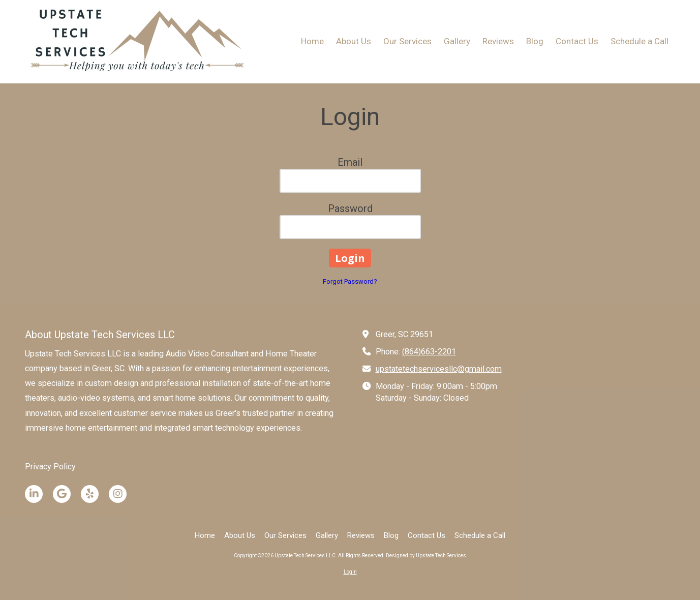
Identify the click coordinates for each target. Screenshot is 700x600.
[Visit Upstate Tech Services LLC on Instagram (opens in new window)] (118, 494)
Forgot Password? (350, 281)
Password (350, 208)
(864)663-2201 (429, 352)
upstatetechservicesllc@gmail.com (439, 369)
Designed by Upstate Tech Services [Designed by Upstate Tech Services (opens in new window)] (426, 556)
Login (350, 572)
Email (350, 162)
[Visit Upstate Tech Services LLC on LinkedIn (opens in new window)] (34, 494)
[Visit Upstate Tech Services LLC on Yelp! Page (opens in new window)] (90, 494)
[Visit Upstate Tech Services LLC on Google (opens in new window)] (62, 494)
